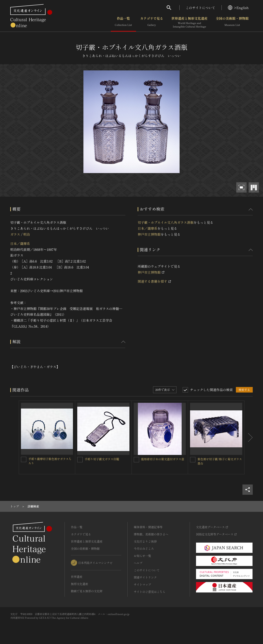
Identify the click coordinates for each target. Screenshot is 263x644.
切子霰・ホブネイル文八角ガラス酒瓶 (166, 222)
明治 (27, 234)
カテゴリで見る (152, 22)
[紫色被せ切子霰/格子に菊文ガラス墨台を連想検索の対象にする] (193, 460)
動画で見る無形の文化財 (87, 591)
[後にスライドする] (249, 437)
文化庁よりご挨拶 (145, 541)
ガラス (15, 234)
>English (238, 8)
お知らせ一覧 (142, 556)
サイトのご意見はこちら (150, 592)
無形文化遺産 (80, 584)
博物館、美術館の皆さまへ (151, 534)
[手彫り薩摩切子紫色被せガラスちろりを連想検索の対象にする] (24, 459)
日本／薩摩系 (20, 243)
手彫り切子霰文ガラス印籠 (102, 459)
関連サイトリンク (145, 577)
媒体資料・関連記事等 (148, 527)
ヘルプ (138, 563)
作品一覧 (123, 22)
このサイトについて (201, 8)
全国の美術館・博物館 (232, 22)
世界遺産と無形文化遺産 (189, 22)
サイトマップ (142, 584)
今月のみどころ (144, 549)
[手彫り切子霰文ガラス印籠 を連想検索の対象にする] (80, 460)
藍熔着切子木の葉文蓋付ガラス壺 (163, 459)
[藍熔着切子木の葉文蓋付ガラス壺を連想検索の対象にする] (136, 460)
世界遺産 (77, 577)
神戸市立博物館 (149, 234)
